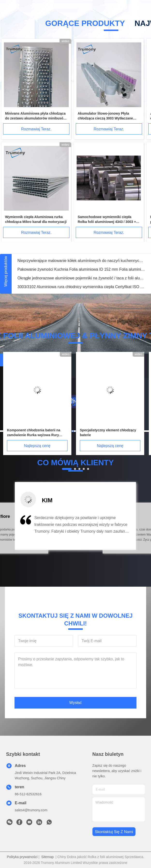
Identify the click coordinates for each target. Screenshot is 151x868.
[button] (25, 531)
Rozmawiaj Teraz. (36, 129)
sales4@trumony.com (31, 810)
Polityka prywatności (22, 857)
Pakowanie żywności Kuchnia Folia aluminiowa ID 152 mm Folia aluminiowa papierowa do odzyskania (81, 269)
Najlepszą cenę (37, 446)
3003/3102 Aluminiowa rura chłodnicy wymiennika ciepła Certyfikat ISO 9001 (81, 287)
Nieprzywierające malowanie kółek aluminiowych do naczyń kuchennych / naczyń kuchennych (81, 261)
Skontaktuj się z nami (114, 832)
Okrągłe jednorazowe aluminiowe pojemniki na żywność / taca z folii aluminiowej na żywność (81, 278)
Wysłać (75, 703)
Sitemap (47, 857)
